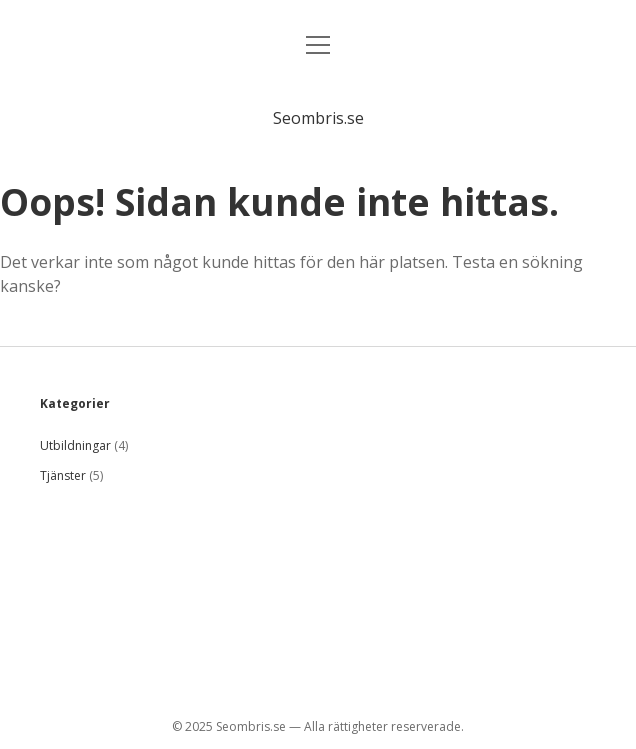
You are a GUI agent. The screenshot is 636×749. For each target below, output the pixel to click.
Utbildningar (75, 445)
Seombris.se (318, 118)
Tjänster (63, 475)
